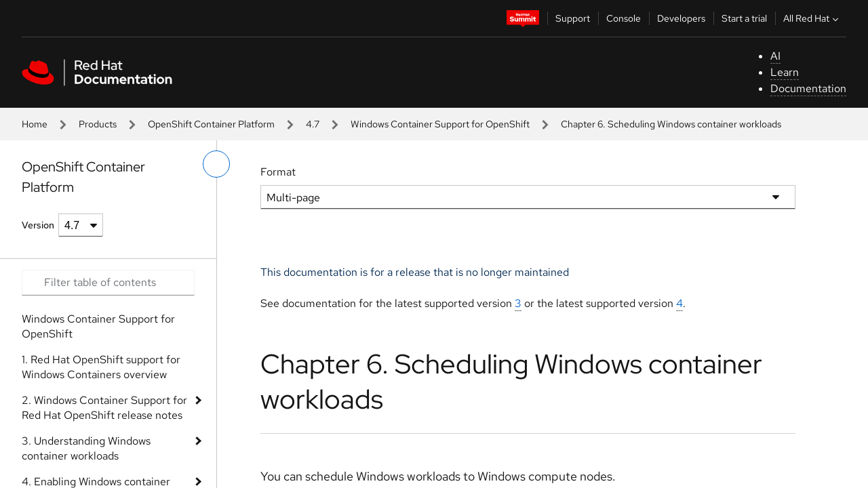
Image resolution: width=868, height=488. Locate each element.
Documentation (808, 88)
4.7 (313, 124)
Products (98, 124)
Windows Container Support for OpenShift (440, 124)
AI (775, 56)
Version (38, 225)
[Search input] (108, 283)
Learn (785, 72)
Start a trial (744, 18)
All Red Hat (812, 18)
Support (573, 18)
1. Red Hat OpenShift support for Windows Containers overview (101, 367)
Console (624, 18)
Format (278, 172)
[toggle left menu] (216, 164)
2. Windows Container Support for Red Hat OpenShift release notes (104, 408)
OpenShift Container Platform (211, 124)
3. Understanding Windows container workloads (86, 448)
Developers (681, 18)
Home (35, 124)
